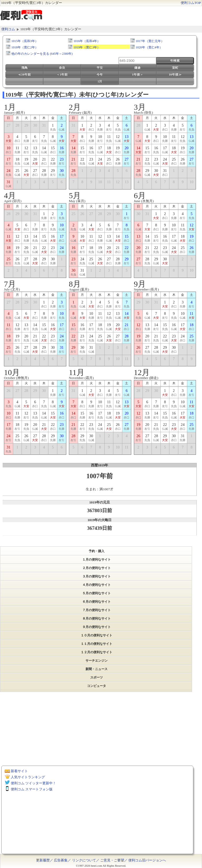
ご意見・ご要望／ (114, 860)
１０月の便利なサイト (97, 635)
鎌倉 (138, 68)
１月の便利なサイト (97, 560)
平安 (100, 68)
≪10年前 (24, 74)
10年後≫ (175, 74)
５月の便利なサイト (97, 593)
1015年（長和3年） (25, 41)
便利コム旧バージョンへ (147, 860)
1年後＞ (138, 74)
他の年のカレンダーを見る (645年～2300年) (42, 54)
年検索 (175, 61)
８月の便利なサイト (97, 618)
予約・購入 (97, 551)
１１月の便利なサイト (97, 644)
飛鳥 (24, 68)
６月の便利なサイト (97, 602)
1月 (100, 81)
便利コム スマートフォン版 (32, 789)
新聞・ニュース (97, 669)
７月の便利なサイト (97, 610)
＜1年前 (62, 74)
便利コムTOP (191, 3)
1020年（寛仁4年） (149, 47)
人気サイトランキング (28, 777)
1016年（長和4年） (87, 41)
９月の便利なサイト (97, 627)
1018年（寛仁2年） (25, 47)
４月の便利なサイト (97, 585)
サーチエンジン (97, 661)
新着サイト (19, 771)
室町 (175, 68)
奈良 (62, 68)
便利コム (8, 29)
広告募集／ (62, 860)
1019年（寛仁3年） (87, 47)
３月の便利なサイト (97, 576)
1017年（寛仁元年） (150, 41)
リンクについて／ (86, 860)
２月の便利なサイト (97, 568)
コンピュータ (97, 686)
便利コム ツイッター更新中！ (33, 783)
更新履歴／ (45, 860)
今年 (100, 74)
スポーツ (97, 677)
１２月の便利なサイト (97, 652)
